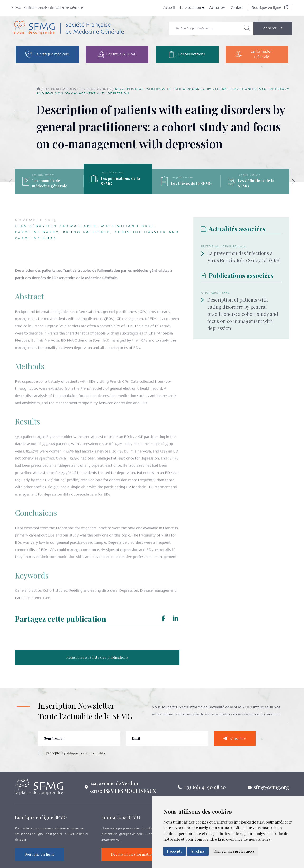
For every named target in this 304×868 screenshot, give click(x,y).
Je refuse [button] (198, 851)
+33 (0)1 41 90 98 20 (205, 789)
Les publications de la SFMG (120, 181)
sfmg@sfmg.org (271, 789)
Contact (237, 8)
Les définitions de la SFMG (256, 183)
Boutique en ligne (270, 8)
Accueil (169, 8)
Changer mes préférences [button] (234, 851)
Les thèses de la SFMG (191, 183)
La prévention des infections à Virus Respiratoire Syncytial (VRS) (241, 257)
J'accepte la (76, 755)
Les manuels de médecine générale (50, 183)
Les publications (60, 89)
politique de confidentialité (85, 756)
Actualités (217, 8)
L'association (192, 8)
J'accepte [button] (175, 851)
